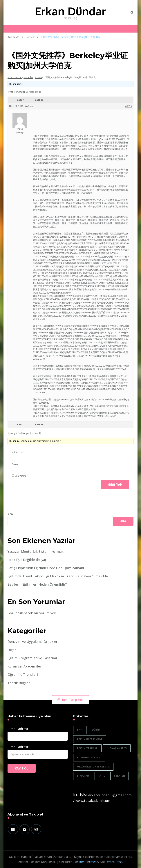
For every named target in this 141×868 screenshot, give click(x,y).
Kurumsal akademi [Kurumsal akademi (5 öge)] (89, 758)
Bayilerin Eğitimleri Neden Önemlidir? (37, 584)
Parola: (15, 464)
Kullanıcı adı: (18, 452)
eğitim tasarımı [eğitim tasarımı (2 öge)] (87, 748)
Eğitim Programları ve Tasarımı (32, 658)
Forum (38, 77)
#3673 (129, 106)
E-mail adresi (18, 729)
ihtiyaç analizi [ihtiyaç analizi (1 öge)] (117, 748)
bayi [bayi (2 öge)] (80, 730)
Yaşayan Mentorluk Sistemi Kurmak (36, 551)
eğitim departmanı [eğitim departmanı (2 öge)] (90, 739)
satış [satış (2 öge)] (102, 776)
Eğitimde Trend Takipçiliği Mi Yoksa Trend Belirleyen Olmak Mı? (58, 576)
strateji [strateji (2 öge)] (120, 776)
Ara (10, 514)
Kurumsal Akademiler (24, 666)
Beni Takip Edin (71, 700)
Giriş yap (115, 485)
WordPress (115, 862)
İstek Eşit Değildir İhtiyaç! (27, 560)
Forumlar (28, 77)
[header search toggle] (132, 13)
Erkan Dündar (70, 11)
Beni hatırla (21, 476)
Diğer (12, 650)
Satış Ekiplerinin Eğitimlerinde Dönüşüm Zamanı (46, 568)
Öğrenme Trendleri (23, 674)
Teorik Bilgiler (19, 683)
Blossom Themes (84, 862)
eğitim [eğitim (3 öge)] (96, 730)
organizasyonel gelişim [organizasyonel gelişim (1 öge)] (93, 767)
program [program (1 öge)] (83, 776)
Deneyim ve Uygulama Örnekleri (33, 642)
